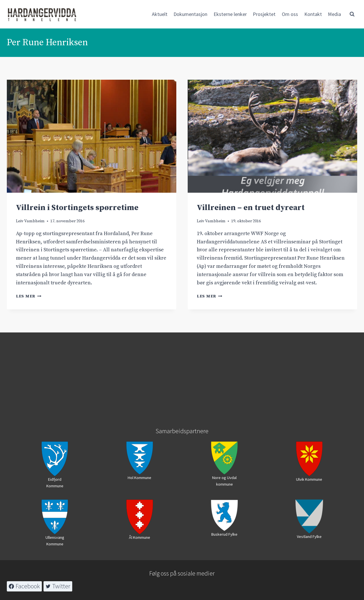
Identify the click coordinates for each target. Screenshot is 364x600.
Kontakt (313, 14)
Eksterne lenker (230, 14)
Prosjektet (264, 14)
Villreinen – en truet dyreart (251, 208)
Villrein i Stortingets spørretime (77, 208)
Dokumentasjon (190, 14)
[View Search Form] (352, 14)
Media (334, 14)
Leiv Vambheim (30, 221)
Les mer (29, 296)
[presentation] (92, 136)
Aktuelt (160, 14)
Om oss (290, 14)
